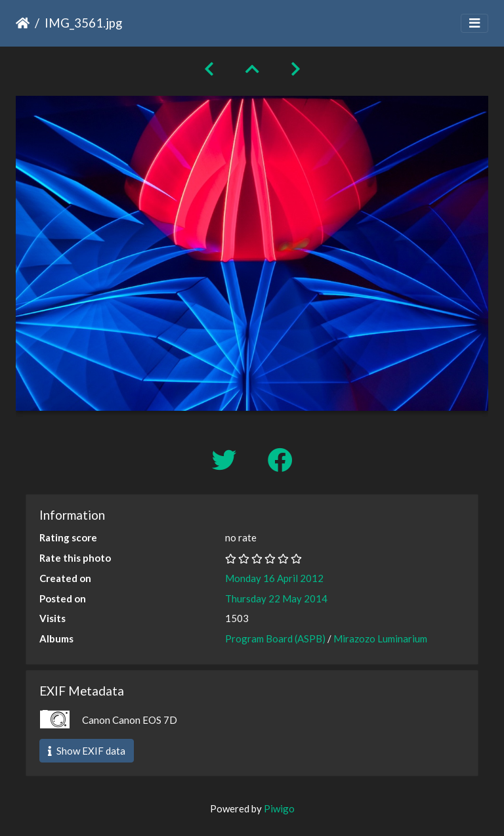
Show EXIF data (87, 751)
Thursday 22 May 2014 (276, 598)
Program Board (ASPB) (275, 638)
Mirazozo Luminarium (380, 638)
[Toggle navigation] (474, 23)
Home (23, 23)
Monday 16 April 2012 (274, 578)
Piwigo (279, 808)
